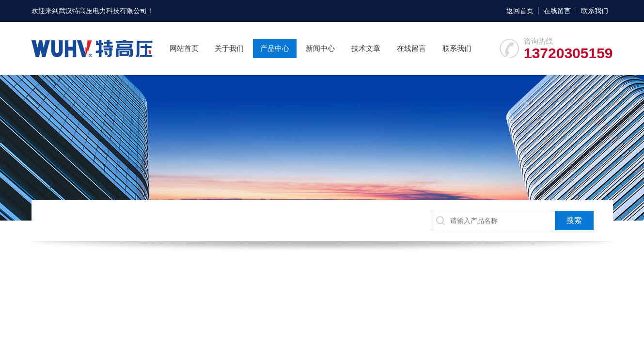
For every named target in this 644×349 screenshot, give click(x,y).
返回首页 (520, 11)
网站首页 (184, 48)
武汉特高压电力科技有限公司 (103, 11)
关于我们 (229, 48)
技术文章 (366, 48)
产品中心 (275, 48)
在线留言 (557, 11)
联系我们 (595, 11)
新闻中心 (320, 48)
